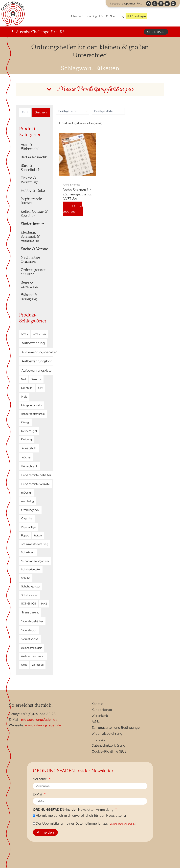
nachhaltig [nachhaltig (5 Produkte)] (27, 501)
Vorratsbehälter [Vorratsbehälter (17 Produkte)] (32, 621)
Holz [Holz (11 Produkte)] (24, 397)
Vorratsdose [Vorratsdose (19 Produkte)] (30, 639)
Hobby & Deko (33, 190)
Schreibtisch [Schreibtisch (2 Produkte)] (28, 552)
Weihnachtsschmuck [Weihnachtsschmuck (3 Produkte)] (33, 656)
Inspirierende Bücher (32, 201)
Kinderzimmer (32, 224)
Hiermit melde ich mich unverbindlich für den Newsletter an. (82, 815)
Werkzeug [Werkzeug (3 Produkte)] (38, 665)
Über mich (77, 16)
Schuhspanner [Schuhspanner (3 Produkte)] (29, 595)
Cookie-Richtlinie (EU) (109, 752)
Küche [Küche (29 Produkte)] (26, 457)
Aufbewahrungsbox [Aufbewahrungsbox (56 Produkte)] (37, 361)
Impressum (100, 740)
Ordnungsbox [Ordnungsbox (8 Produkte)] (30, 510)
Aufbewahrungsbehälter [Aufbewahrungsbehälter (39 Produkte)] (39, 352)
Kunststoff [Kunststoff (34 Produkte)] (29, 448)
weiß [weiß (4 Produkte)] (24, 665)
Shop (113, 16)
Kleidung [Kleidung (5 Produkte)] (26, 439)
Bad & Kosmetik (34, 157)
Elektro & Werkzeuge (30, 180)
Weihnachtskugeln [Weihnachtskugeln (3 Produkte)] (32, 648)
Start (68, 16)
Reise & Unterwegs (29, 284)
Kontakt (98, 704)
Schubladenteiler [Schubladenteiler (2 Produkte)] (31, 569)
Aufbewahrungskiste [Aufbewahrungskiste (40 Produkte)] (36, 370)
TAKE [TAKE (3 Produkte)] (44, 604)
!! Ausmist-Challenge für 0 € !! (39, 32)
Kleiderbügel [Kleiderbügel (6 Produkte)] (29, 431)
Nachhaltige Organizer (31, 259)
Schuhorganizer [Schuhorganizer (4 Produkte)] (31, 586)
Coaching (91, 16)
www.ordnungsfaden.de (43, 725)
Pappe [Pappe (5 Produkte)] (25, 535)
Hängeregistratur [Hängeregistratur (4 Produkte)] (32, 405)
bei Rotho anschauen (72, 209)
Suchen (41, 112)
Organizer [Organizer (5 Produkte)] (27, 518)
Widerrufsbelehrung (107, 734)
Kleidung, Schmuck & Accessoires (31, 236)
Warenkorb (100, 716)
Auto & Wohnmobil (30, 147)
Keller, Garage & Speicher (35, 213)
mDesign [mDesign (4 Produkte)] (27, 493)
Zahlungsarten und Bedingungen (117, 728)
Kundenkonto (102, 710)
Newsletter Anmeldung (74, 810)
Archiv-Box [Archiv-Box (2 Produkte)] (40, 334)
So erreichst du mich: (31, 705)
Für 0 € (103, 16)
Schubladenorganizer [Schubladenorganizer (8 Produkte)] (35, 561)
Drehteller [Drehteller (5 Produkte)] (27, 388)
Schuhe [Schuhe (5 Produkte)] (26, 578)
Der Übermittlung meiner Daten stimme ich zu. (86, 823)
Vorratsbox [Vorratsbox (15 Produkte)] (29, 630)
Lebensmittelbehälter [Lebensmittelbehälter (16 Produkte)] (36, 475)
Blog (121, 16)
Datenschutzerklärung (108, 746)
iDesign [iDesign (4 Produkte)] (26, 422)
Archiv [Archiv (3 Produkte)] (25, 334)
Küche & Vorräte (34, 249)
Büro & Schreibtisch (31, 168)
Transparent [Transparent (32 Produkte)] (30, 612)
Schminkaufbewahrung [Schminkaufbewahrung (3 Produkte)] (34, 544)
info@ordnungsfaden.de (39, 720)
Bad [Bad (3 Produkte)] (23, 379)
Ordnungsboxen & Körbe (34, 272)
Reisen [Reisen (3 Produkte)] (38, 535)
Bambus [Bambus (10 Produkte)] (36, 379)
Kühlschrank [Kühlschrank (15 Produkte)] (30, 466)
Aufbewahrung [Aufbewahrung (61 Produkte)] (33, 343)
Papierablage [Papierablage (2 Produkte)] (29, 527)
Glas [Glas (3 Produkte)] (41, 388)
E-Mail (38, 794)
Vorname (40, 779)
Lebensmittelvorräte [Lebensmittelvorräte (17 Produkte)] (36, 484)
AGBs (96, 722)
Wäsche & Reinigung (30, 297)
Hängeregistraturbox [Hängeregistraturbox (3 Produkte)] (33, 414)
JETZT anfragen (136, 16)
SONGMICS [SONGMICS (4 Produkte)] (29, 604)
